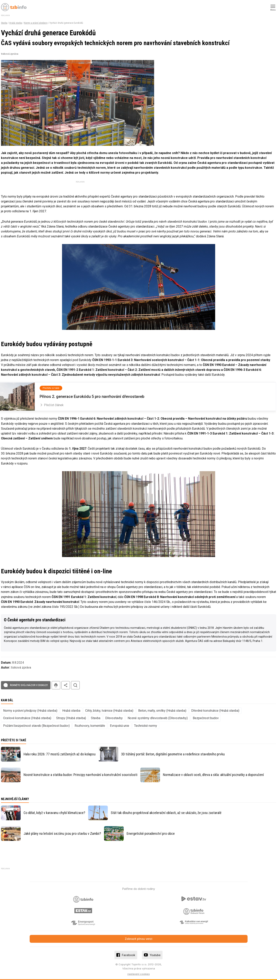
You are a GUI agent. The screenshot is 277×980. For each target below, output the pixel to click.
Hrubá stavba (16, 23)
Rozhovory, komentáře (90, 726)
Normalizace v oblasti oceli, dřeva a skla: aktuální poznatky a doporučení (213, 775)
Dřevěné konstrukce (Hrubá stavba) (215, 711)
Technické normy (146, 726)
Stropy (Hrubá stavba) (71, 718)
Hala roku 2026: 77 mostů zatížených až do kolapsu (60, 754)
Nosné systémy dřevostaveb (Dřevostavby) (158, 718)
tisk (56, 685)
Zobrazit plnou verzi (139, 939)
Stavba (4, 23)
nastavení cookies (139, 974)
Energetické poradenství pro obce (151, 833)
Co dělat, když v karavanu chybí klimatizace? (54, 813)
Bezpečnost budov (206, 718)
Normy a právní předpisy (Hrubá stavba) (30, 711)
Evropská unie (120, 726)
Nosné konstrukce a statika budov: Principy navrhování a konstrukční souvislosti (80, 775)
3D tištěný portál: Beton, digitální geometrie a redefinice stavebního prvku (173, 754)
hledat (75, 685)
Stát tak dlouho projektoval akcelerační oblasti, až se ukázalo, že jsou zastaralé (166, 813)
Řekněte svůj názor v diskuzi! (29, 685)
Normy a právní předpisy (36, 23)
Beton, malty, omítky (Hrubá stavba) (162, 711)
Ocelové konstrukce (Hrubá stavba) (27, 718)
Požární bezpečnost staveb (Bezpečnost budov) (36, 726)
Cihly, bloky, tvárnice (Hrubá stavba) (109, 711)
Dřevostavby (114, 718)
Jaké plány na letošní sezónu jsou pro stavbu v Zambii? (62, 833)
